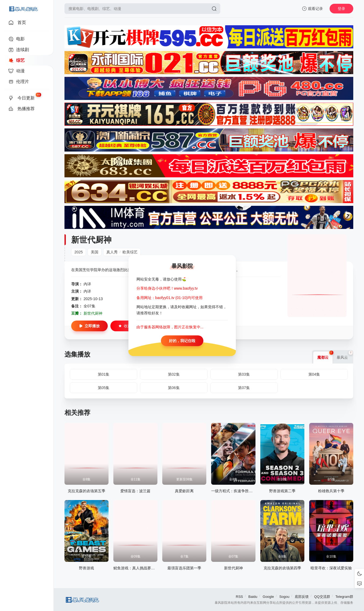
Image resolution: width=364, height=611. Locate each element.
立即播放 (89, 326)
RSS (239, 597)
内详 (87, 284)
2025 (79, 252)
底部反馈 (302, 597)
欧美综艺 (130, 252)
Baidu (253, 597)
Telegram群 (344, 597)
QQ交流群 (322, 597)
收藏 (125, 326)
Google (268, 597)
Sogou (284, 597)
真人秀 (112, 252)
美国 (95, 252)
